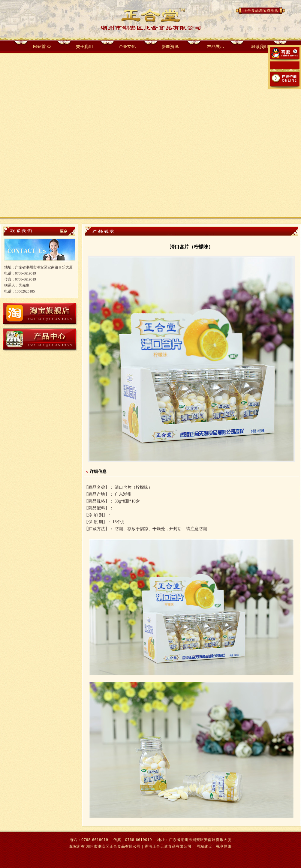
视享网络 (224, 846)
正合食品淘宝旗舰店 (261, 11)
